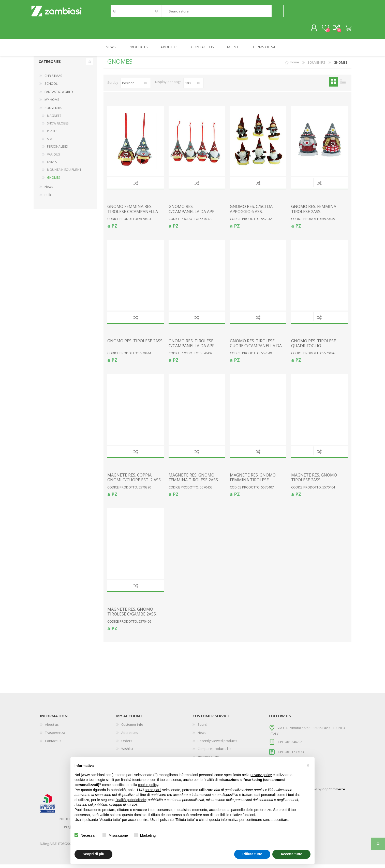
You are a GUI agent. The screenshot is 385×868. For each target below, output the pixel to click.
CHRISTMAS (53, 79)
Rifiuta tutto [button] (252, 854)
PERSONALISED (58, 150)
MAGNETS (54, 119)
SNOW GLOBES (58, 127)
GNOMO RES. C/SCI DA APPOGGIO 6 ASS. (251, 213)
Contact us (53, 744)
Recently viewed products (217, 744)
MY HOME (52, 103)
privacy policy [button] (261, 775)
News (49, 190)
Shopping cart (346, 30)
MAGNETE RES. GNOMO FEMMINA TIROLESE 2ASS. (194, 481)
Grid (334, 85)
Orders (127, 744)
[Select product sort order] (136, 87)
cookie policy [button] (148, 785)
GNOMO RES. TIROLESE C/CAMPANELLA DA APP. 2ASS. (192, 349)
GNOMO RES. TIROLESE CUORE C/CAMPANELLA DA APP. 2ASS (256, 349)
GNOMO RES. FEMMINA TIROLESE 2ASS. (314, 213)
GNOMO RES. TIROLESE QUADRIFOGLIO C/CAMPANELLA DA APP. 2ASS (315, 352)
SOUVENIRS (53, 111)
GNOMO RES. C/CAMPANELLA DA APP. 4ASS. (192, 215)
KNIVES (52, 166)
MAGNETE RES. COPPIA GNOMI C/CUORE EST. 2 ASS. (134, 481)
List (343, 85)
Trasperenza (55, 736)
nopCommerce (334, 793)
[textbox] (216, 13)
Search (277, 13)
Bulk (48, 198)
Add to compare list (136, 186)
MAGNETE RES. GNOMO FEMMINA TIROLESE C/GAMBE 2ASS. (253, 484)
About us (52, 728)
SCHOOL (51, 87)
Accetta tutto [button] (291, 854)
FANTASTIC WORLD (59, 95)
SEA (50, 142)
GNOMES (53, 181)
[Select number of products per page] (194, 87)
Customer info (132, 728)
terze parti (153, 790)
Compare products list (214, 752)
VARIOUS (53, 158)
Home (294, 66)
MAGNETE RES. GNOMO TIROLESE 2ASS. (314, 481)
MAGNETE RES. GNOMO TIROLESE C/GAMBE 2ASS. (132, 615)
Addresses (130, 736)
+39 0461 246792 (290, 745)
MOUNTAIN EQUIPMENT (64, 173)
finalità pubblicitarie (131, 800)
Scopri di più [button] (93, 854)
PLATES (52, 135)
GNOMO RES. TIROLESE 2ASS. (135, 345)
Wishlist (127, 752)
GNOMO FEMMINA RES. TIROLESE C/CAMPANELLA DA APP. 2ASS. (133, 215)
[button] (308, 765)
